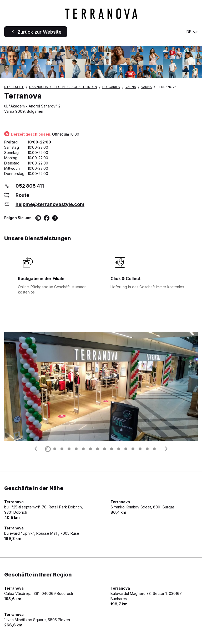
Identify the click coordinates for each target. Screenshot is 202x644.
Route (22, 195)
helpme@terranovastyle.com (50, 204)
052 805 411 (30, 186)
